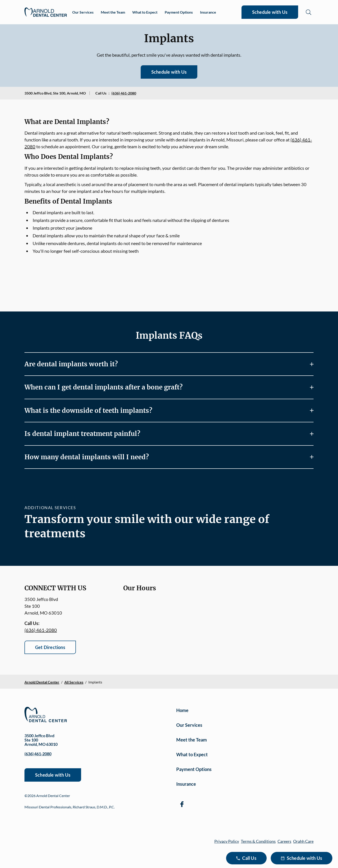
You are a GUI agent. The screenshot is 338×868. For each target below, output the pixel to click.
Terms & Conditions (258, 841)
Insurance (208, 12)
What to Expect (145, 12)
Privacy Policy (227, 841)
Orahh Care (303, 841)
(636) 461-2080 (124, 93)
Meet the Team (113, 12)
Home (182, 710)
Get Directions (50, 647)
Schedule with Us (270, 12)
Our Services (83, 12)
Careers (284, 841)
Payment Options (179, 12)
